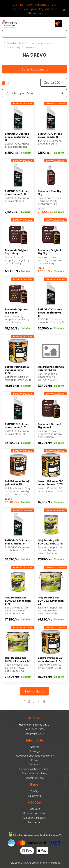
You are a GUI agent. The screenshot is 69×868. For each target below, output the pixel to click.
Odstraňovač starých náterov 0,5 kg (51, 368)
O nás (34, 760)
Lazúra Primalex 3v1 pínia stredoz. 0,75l (51, 659)
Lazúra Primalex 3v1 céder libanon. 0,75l (51, 483)
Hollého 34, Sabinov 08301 (35, 725)
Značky (34, 791)
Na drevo (30, 47)
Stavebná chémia (16, 43)
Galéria (34, 747)
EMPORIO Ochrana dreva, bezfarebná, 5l (50, 312)
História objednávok (34, 813)
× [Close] (64, 9)
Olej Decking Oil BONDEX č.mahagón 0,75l (18, 600)
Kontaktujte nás (34, 778)
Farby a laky (14, 47)
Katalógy (35, 751)
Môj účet (35, 809)
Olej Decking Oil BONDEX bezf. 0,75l (51, 542)
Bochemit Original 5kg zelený (17, 252)
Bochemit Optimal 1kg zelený (50, 425)
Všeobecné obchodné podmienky (34, 755)
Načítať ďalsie (35, 691)
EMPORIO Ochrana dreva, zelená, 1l (17, 192)
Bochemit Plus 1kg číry (49, 192)
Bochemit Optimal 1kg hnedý (17, 311)
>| (44, 701)
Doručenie (34, 764)
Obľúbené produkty (35, 818)
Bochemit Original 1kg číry (49, 252)
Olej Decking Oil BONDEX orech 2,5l (17, 659)
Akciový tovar (34, 796)
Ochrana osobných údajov (34, 769)
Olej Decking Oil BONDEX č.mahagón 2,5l (51, 600)
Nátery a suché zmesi (42, 43)
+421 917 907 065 (35, 729)
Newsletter (34, 822)
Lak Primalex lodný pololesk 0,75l (17, 483)
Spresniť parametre (35, 69)
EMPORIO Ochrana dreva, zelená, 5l (17, 425)
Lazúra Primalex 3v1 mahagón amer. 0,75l (18, 370)
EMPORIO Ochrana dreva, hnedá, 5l (17, 542)
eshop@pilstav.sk (34, 733)
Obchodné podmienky (34, 773)
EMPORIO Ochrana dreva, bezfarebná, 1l (17, 137)
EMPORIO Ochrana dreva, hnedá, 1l (50, 135)
